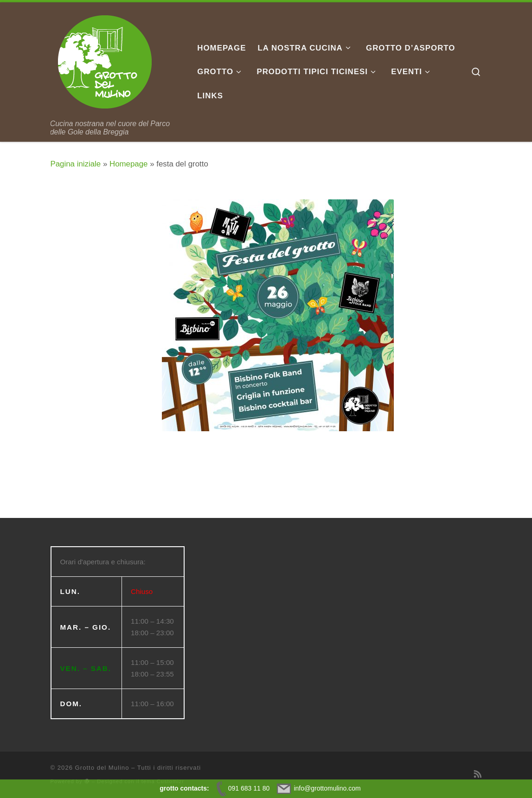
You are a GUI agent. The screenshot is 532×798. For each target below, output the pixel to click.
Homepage (128, 164)
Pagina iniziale (76, 164)
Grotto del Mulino (102, 768)
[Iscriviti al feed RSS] (478, 774)
